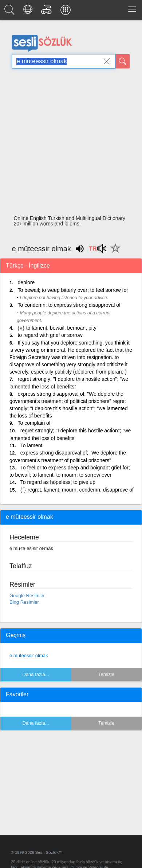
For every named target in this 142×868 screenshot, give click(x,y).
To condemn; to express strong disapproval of (69, 305)
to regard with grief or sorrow (50, 335)
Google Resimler (27, 596)
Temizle (106, 674)
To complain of (34, 423)
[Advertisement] (68, 144)
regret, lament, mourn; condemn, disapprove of (81, 490)
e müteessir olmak (29, 655)
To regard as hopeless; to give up (58, 482)
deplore (26, 282)
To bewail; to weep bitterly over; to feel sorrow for (73, 290)
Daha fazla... (36, 674)
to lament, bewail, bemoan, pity (61, 328)
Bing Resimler (24, 602)
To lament (31, 445)
